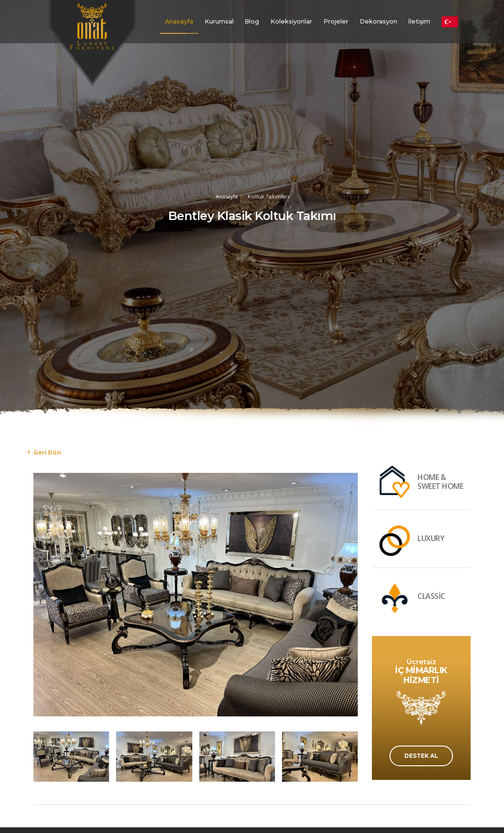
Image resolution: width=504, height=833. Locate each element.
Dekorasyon (378, 21)
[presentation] (43, 593)
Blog (252, 21)
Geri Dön (47, 452)
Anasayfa (179, 21)
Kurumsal (219, 21)
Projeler (336, 21)
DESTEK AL (421, 756)
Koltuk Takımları (268, 196)
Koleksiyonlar (291, 21)
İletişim (419, 21)
